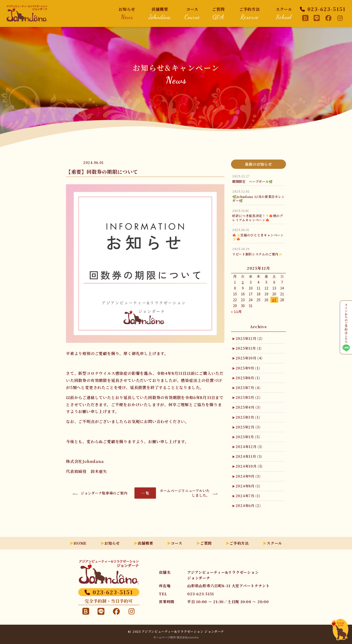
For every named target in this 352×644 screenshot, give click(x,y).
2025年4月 (248, 407)
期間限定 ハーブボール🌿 (253, 181)
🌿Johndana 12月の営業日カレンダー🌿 (258, 199)
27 (274, 300)
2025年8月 (248, 378)
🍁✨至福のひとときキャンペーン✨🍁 (258, 237)
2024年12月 (249, 447)
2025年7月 (248, 388)
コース (192, 13)
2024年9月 (248, 476)
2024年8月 (248, 486)
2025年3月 (248, 417)
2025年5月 (248, 397)
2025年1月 (248, 437)
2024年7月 (248, 496)
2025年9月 (248, 368)
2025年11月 (249, 348)
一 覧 (145, 493)
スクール (284, 13)
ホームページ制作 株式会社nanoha (176, 637)
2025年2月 (248, 427)
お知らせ (127, 13)
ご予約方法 (250, 13)
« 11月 (236, 311)
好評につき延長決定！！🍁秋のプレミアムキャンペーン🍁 (258, 218)
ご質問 (218, 13)
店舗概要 (160, 13)
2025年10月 (249, 358)
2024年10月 (249, 466)
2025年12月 (249, 338)
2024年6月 (248, 506)
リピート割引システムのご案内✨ (257, 254)
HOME (80, 543)
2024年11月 (249, 456)
